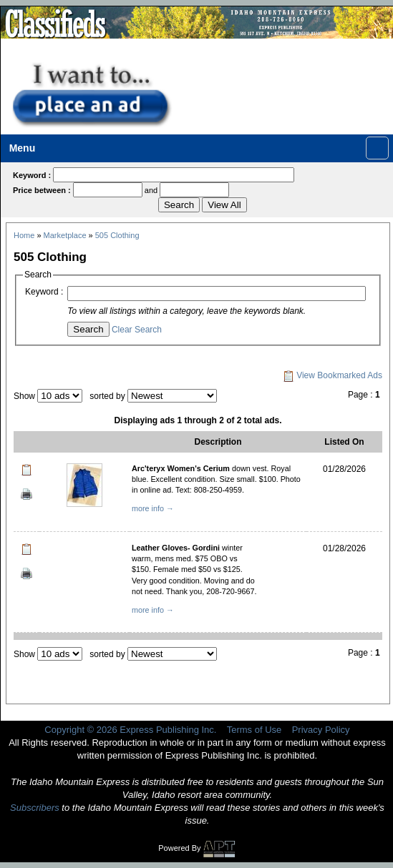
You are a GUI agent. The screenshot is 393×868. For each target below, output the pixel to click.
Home (24, 235)
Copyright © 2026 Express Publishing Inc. (130, 730)
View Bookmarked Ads (333, 375)
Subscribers (35, 808)
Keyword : (44, 292)
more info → (153, 508)
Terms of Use (254, 730)
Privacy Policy (321, 730)
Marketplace (65, 235)
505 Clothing (117, 235)
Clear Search (137, 330)
